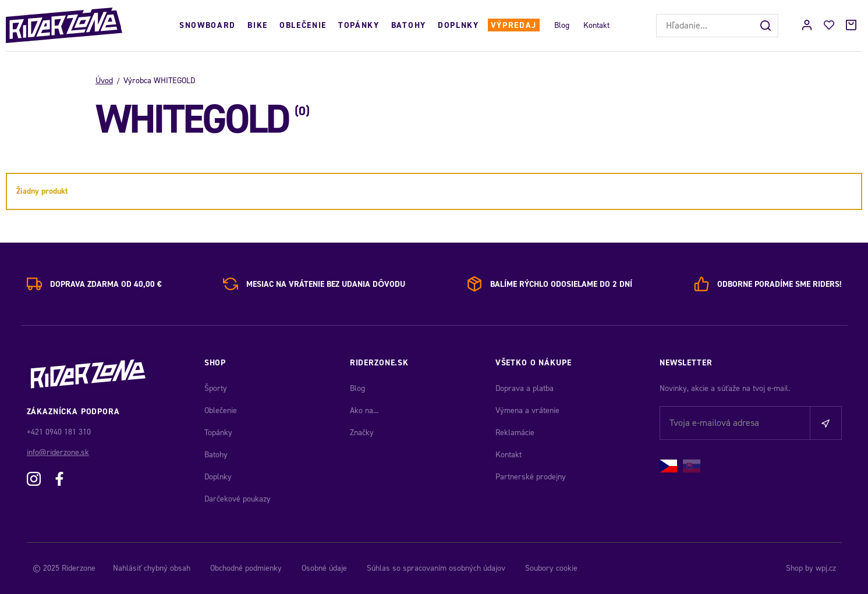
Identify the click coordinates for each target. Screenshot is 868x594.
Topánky (359, 25)
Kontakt (596, 25)
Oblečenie (303, 25)
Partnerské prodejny (531, 477)
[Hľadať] (767, 26)
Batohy (409, 25)
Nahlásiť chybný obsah (152, 568)
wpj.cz (826, 568)
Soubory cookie (551, 568)
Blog (562, 25)
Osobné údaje (324, 568)
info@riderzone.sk (58, 452)
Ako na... (364, 410)
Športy (216, 388)
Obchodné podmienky (246, 568)
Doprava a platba (525, 388)
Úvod (104, 81)
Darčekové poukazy (238, 499)
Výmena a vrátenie (527, 410)
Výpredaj (514, 25)
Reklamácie (515, 433)
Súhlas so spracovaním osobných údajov (436, 568)
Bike (258, 25)
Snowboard (208, 25)
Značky (362, 433)
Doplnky (458, 25)
